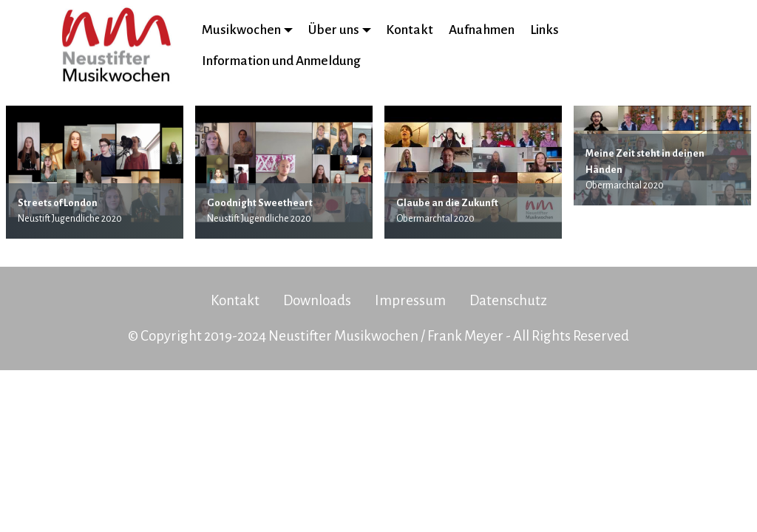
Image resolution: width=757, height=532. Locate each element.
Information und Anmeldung (281, 61)
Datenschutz (508, 300)
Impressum (410, 300)
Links (544, 30)
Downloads (317, 300)
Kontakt (410, 30)
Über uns (334, 30)
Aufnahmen (482, 30)
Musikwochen (241, 30)
